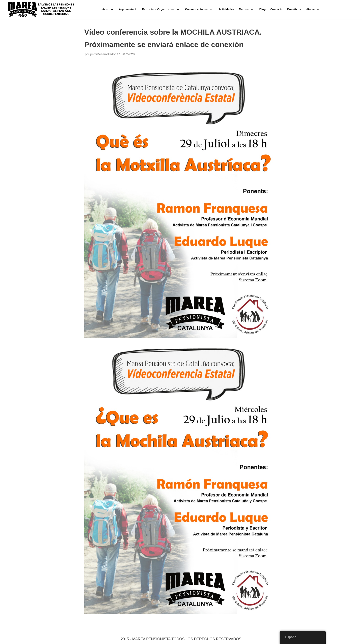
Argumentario (128, 9)
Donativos (294, 9)
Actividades (226, 9)
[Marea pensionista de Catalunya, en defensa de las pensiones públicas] (41, 10)
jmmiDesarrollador (103, 54)
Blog (263, 9)
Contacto (276, 9)
